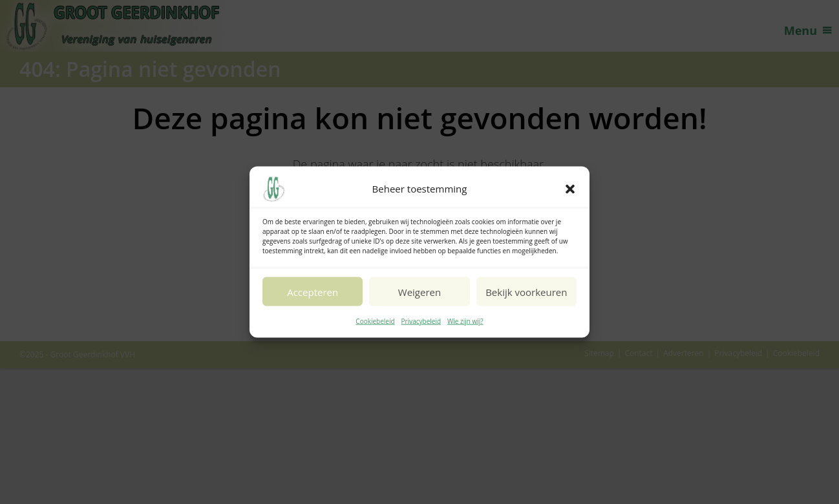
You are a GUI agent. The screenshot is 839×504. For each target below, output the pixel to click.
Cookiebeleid (375, 321)
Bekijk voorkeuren (526, 291)
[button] (570, 189)
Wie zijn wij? (465, 321)
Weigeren (419, 291)
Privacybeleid (421, 321)
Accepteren (313, 291)
